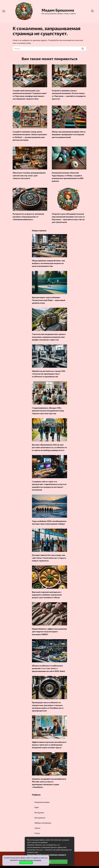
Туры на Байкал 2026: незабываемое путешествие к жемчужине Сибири (49, 518)
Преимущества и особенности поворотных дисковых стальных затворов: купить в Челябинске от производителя (48, 700)
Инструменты (40, 810)
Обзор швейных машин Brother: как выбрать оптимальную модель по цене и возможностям (48, 261)
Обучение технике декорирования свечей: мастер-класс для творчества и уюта (29, 174)
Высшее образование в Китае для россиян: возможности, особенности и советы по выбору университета (49, 444)
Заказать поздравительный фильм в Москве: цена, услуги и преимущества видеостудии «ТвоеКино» (49, 776)
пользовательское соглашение (30, 860)
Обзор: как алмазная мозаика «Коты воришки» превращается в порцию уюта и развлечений (69, 134)
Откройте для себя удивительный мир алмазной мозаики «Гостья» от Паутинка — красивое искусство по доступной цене (68, 216)
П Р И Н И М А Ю (26, 863)
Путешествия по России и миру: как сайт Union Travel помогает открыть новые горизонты (49, 553)
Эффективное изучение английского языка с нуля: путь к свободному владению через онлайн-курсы (49, 738)
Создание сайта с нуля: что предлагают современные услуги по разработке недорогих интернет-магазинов (49, 481)
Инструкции (39, 805)
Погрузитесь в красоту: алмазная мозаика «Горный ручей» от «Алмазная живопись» (28, 215)
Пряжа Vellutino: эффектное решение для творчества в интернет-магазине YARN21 (49, 626)
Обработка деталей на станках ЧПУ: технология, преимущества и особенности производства (49, 371)
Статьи (37, 826)
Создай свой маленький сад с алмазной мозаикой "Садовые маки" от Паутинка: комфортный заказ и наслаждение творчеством (30, 94)
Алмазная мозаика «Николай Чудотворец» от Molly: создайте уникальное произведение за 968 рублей (68, 176)
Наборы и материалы (43, 815)
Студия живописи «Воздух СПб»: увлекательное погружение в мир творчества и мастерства (48, 407)
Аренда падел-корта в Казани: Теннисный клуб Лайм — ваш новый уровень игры (49, 298)
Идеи (37, 800)
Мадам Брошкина (58, 10)
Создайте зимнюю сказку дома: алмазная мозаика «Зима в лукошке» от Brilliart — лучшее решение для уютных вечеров (30, 135)
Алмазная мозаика (42, 795)
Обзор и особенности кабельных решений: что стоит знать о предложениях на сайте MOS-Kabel (48, 662)
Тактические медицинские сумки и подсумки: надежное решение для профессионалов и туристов (49, 334)
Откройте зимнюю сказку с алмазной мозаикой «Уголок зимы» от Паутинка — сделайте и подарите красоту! (69, 94)
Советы (37, 821)
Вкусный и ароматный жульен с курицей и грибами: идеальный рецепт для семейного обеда (47, 589)
